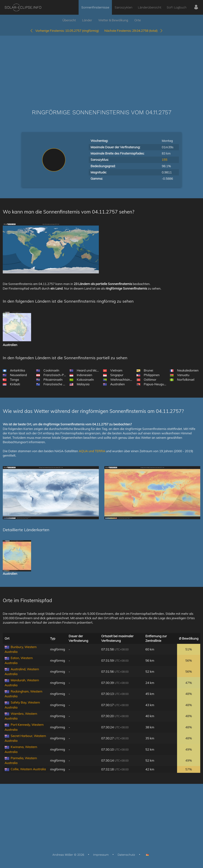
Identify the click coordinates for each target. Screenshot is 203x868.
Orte (138, 20)
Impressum (101, 855)
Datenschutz (126, 855)
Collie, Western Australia (28, 769)
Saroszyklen (123, 7)
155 (165, 160)
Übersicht (69, 20)
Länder (87, 20)
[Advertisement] (101, 67)
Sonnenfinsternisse (95, 7)
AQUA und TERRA (92, 451)
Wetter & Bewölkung (113, 20)
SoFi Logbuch (177, 7)
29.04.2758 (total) (134, 31)
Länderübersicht (150, 7)
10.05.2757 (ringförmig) (64, 31)
